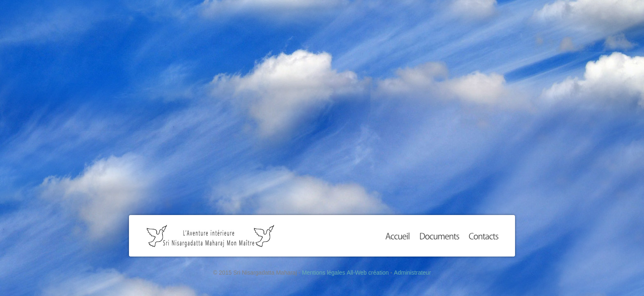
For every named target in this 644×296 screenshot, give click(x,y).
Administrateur (412, 273)
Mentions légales (323, 273)
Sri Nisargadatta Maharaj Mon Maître (210, 236)
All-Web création (368, 273)
